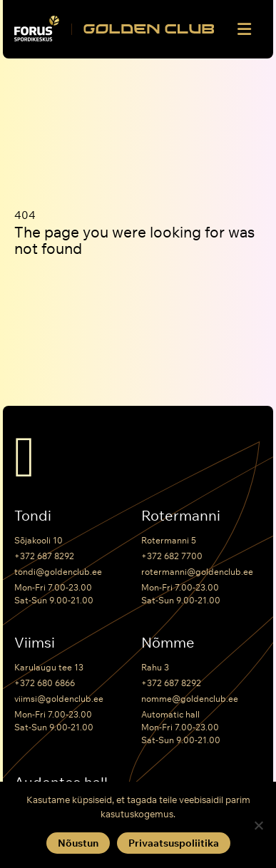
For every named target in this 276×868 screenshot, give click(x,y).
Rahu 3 (155, 667)
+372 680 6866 (45, 683)
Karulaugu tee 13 (49, 667)
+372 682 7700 (172, 556)
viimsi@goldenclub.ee (59, 699)
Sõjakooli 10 (39, 540)
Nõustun (78, 843)
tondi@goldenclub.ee (58, 572)
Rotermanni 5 (169, 540)
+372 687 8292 (44, 556)
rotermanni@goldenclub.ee (197, 572)
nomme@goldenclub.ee (190, 699)
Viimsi (35, 643)
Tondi (33, 516)
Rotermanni (181, 516)
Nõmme (168, 643)
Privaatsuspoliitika (174, 843)
